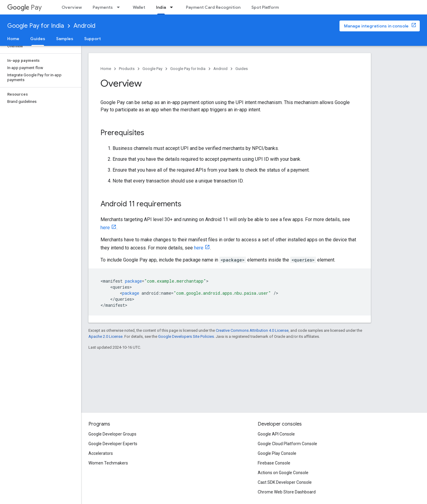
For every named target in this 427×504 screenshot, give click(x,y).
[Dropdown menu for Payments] (120, 7)
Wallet (139, 7)
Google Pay (152, 69)
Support (92, 39)
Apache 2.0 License (105, 336)
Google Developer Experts (113, 444)
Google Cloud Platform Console (287, 444)
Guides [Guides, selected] (38, 39)
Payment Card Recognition (213, 7)
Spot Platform (265, 7)
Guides (242, 69)
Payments (103, 7)
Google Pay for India (36, 26)
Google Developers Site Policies (186, 336)
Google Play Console (277, 453)
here (105, 228)
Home (13, 39)
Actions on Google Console (283, 473)
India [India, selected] (161, 7)
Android (84, 26)
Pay (24, 7)
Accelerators (101, 453)
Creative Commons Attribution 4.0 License (252, 330)
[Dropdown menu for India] (173, 7)
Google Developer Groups (112, 434)
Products (127, 69)
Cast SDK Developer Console (285, 482)
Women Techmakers (108, 463)
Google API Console (276, 434)
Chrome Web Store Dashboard (287, 492)
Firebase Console (274, 463)
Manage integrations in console (376, 26)
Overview (72, 7)
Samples (65, 39)
